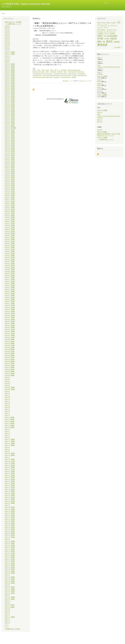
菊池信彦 (74, 77)
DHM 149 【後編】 (10, 543)
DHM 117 (7, 431)
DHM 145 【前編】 (10, 527)
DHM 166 (7, 603)
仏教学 (100, 36)
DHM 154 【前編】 (10, 563)
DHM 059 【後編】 (10, 232)
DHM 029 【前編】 (10, 108)
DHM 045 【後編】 (10, 176)
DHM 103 (7, 397)
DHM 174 (7, 621)
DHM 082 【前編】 (10, 322)
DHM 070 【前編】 (10, 274)
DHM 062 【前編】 (10, 242)
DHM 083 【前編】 (10, 326)
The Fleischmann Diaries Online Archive (43, 77)
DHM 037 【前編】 (10, 142)
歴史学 (109, 41)
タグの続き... (118, 47)
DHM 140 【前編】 (10, 507)
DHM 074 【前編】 (10, 290)
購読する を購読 (98, 154)
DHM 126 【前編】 (10, 453)
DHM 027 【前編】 (10, 100)
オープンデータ (112, 25)
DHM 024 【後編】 (10, 90)
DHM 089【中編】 (10, 351)
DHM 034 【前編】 (10, 130)
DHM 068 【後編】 (10, 268)
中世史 (43, 70)
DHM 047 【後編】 (10, 184)
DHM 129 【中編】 (10, 461)
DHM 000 (7, 26)
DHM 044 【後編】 (10, 172)
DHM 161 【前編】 (10, 587)
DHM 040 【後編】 (10, 156)
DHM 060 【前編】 (10, 234)
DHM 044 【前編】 (10, 170)
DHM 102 (7, 395)
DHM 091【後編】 (10, 367)
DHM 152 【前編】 (10, 555)
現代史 (52, 70)
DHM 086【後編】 (10, 339)
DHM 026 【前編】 (10, 96)
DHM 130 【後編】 (10, 467)
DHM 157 (7, 575)
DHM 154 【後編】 (10, 565)
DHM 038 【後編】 (10, 148)
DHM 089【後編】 (10, 355)
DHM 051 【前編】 (10, 198)
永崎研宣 (117, 42)
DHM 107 (7, 405)
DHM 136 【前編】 (10, 493)
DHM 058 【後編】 (10, 228)
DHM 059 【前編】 (10, 230)
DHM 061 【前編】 (10, 238)
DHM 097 (7, 383)
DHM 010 (7, 46)
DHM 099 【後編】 (10, 389)
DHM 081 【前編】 (10, 318)
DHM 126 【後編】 (10, 455)
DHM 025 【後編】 (10, 94)
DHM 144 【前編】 (10, 523)
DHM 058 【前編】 (10, 226)
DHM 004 (7, 34)
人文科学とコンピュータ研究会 (106, 34)
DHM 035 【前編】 (10, 134)
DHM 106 (7, 403)
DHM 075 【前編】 (10, 294)
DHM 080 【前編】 (10, 314)
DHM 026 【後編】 (10, 98)
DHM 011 (7, 48)
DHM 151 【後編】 (10, 551)
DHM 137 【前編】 (10, 497)
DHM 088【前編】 (10, 347)
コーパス (100, 27)
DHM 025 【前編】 (10, 92)
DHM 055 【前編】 (10, 214)
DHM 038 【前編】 (10, 146)
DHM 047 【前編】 (10, 182)
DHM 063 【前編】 (10, 246)
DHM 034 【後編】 (10, 132)
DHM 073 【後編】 (10, 288)
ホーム (3, 13)
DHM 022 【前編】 (10, 80)
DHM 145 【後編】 (10, 529)
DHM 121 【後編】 (10, 441)
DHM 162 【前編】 (10, 591)
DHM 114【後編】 (10, 423)
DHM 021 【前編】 (10, 76)
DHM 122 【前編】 (10, 443)
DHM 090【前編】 (10, 359)
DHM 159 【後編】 (10, 583)
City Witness (53, 72)
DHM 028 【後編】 (10, 106)
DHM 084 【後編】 (10, 331)
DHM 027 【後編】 (10, 102)
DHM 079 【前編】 (10, 310)
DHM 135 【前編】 (10, 489)
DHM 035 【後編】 (10, 136)
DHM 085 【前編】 (10, 334)
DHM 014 (7, 56)
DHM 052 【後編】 (10, 204)
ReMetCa (60, 72)
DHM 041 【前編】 (10, 158)
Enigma (65, 72)
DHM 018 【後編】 (10, 66)
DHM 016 (7, 60)
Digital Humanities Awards (74, 70)
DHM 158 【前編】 (10, 577)
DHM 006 (7, 38)
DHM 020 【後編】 (10, 74)
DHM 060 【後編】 (10, 236)
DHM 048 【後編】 (10, 188)
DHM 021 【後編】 (10, 78)
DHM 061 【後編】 (10, 240)
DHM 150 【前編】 (10, 545)
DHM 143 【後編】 (10, 521)
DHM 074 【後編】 (10, 292)
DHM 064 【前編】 (10, 250)
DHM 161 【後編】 (10, 589)
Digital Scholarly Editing (104, 23)
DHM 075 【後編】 (10, 296)
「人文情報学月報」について (13, 24)
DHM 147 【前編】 (10, 535)
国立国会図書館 (112, 36)
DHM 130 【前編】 (10, 465)
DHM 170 (7, 613)
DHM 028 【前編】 (10, 104)
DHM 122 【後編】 (10, 445)
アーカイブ (102, 25)
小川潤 (106, 39)
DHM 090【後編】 (10, 361)
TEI (119, 22)
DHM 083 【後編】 (10, 327)
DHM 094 (7, 377)
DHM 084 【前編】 (10, 330)
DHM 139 (7, 505)
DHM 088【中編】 (10, 345)
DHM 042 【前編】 (10, 162)
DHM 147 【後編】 (10, 537)
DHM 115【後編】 (10, 427)
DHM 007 (7, 40)
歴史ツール (57, 70)
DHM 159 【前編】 (10, 581)
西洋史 (34, 70)
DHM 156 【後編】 (10, 573)
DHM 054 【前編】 (10, 210)
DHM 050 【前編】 (10, 194)
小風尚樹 (113, 39)
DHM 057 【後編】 (10, 224)
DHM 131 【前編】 (10, 471)
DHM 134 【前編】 (10, 483)
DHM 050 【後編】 (10, 196)
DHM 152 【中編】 (10, 553)
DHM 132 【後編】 (10, 477)
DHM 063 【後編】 (10, 248)
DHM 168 (7, 609)
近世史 (47, 70)
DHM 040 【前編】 (10, 154)
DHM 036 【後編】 (10, 140)
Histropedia (57, 77)
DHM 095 (7, 379)
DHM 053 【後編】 (10, 208)
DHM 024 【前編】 (10, 88)
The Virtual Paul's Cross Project (76, 72)
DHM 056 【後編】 (10, 220)
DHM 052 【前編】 (10, 202)
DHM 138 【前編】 (10, 501)
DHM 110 (7, 411)
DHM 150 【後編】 (10, 547)
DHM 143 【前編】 (10, 519)
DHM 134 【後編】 (10, 485)
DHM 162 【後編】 (10, 593)
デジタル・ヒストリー (107, 30)
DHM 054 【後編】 (10, 212)
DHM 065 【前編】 (10, 254)
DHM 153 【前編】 (10, 559)
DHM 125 (7, 451)
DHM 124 (7, 449)
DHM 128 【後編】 (10, 459)
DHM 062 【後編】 (10, 244)
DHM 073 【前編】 (10, 286)
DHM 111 (7, 413)
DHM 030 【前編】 (10, 112)
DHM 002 (7, 30)
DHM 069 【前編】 (10, 270)
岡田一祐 (101, 42)
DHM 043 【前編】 (10, 166)
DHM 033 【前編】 (10, 124)
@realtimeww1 (81, 74)
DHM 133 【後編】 (10, 481)
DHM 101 (7, 393)
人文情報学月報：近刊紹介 (12, 629)
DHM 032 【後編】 (10, 122)
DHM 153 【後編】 (10, 561)
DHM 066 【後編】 (10, 260)
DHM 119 (7, 435)
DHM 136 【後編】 (10, 495)
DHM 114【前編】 (10, 421)
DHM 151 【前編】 (10, 549)
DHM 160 (7, 585)
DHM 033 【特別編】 (11, 128)
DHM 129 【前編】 (10, 463)
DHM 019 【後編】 (10, 70)
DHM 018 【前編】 (10, 64)
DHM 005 (7, 36)
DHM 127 (7, 457)
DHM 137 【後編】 (10, 499)
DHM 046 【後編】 (10, 180)
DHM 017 (7, 62)
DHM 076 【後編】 (10, 300)
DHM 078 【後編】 (10, 308)
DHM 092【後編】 (10, 371)
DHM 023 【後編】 (10, 86)
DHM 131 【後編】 (10, 473)
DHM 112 (7, 415)
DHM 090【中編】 (10, 357)
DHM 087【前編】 (10, 342)
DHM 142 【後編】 (10, 517)
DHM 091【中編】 (10, 363)
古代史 (39, 70)
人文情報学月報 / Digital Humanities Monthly (26, 4)
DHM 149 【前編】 (10, 541)
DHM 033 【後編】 (10, 126)
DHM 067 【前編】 (10, 262)
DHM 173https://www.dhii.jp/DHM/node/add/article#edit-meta (109, 67)
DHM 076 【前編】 (10, 298)
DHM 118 (7, 433)
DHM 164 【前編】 (10, 597)
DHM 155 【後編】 (10, 569)
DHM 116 (7, 429)
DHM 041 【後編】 (10, 160)
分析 (105, 36)
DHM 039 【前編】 (10, 150)
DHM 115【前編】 (10, 425)
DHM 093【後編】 (10, 375)
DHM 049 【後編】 (10, 192)
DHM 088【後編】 (10, 349)
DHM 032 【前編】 (10, 120)
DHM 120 (7, 437)
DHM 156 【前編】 (10, 571)
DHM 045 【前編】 (10, 174)
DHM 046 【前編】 (10, 178)
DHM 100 (7, 391)
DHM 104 (7, 399)
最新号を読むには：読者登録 (13, 22)
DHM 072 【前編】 (10, 282)
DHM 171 (7, 615)
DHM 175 (7, 623)
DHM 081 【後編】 (10, 320)
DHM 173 (7, 619)
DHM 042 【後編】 (10, 164)
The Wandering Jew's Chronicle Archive (43, 74)
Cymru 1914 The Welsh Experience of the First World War (57, 75)
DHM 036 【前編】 (10, 138)
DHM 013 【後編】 (10, 54)
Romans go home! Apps (39, 72)
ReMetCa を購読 (33, 90)
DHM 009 (7, 44)
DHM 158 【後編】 (10, 579)
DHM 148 (7, 539)
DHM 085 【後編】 (10, 335)
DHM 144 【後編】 (10, 525)
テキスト (106, 27)
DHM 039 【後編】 (10, 152)
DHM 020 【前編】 (10, 72)
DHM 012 (7, 50)
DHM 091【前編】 (10, 365)
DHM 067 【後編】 (10, 264)
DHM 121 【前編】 (10, 439)
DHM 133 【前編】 (10, 479)
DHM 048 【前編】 (10, 186)
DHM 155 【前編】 (10, 567)
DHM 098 (7, 385)
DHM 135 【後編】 (10, 491)
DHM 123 (7, 447)
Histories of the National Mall (80, 75)
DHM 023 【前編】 (10, 84)
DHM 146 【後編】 (10, 533)
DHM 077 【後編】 (10, 304)
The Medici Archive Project (60, 74)
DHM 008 (7, 42)
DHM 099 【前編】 (10, 387)
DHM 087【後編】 (10, 343)
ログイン (106, 3)
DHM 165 (7, 601)
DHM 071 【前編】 (10, 278)
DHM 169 (7, 611)
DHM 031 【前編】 (10, 116)
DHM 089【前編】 (10, 353)
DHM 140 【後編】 (10, 509)
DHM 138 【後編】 (10, 503)
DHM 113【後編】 (10, 419)
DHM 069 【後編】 (10, 272)
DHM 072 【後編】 (10, 284)
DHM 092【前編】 (10, 369)
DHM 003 (7, 32)
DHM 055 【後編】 (10, 216)
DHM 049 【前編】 (10, 190)
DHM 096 (7, 381)
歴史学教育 (64, 70)
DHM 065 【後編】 (10, 256)
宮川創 (100, 38)
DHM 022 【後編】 (10, 82)
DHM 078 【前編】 (10, 306)
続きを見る (65, 81)
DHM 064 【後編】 (10, 252)
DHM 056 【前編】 (10, 218)
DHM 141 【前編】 (10, 511)
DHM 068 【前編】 (10, 266)
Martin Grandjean (72, 74)
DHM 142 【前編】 (10, 515)
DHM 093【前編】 (10, 373)
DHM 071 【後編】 (10, 280)
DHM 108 (7, 407)
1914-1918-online (37, 75)
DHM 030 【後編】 (10, 114)
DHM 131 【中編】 (10, 469)
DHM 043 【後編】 (10, 168)
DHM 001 (7, 28)
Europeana (114, 23)
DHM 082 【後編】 (10, 323)
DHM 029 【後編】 (10, 110)
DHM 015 (7, 58)
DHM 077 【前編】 (10, 302)
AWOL (47, 72)
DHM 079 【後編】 (10, 312)
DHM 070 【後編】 (10, 276)
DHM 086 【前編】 (10, 338)
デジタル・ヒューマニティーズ (106, 32)
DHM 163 (7, 595)
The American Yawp (66, 77)
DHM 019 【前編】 (10, 68)
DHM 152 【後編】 (10, 557)
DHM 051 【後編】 (10, 200)
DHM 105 (7, 401)
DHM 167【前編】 (10, 605)
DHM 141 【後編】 (10, 513)
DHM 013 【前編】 (10, 52)
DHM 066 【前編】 (10, 258)
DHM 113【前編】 (10, 417)
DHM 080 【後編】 (10, 316)
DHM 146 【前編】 (10, 531)
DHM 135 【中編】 (10, 487)
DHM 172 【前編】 (10, 617)
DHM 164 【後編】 (10, 599)
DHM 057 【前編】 (10, 222)
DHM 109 (7, 409)
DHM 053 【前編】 (10, 206)
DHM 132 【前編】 (10, 475)
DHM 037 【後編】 (10, 144)
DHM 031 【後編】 (10, 118)
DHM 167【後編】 (10, 607)
